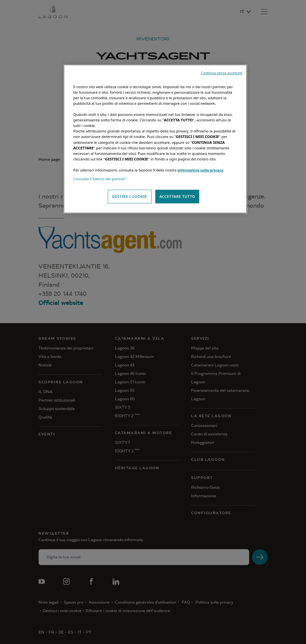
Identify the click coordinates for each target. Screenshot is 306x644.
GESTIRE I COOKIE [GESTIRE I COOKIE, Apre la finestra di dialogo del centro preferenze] (129, 196)
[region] (155, 139)
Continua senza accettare (222, 73)
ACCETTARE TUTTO (177, 196)
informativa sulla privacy (200, 170)
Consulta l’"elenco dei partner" (100, 179)
